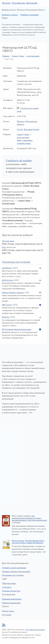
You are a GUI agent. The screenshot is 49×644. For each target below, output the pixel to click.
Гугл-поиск (7, 615)
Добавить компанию (29, 15)
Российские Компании (35, 630)
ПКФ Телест (7, 305)
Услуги (20, 130)
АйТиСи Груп (8, 280)
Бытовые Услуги (32, 130)
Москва (20, 122)
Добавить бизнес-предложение (16, 572)
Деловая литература (11, 591)
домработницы (24, 144)
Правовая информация (12, 599)
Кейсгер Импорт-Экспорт (13, 293)
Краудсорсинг (18, 541)
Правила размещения (11, 603)
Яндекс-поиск (8, 611)
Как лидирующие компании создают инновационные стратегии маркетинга (29, 518)
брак (22, 56)
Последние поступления (13, 575)
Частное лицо (8, 241)
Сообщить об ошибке (19, 161)
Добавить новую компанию (14, 568)
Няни (19, 141)
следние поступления (16, 262)
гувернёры (27, 141)
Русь (4, 247)
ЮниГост (6, 317)
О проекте (7, 587)
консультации (33, 56)
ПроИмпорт (7, 268)
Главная (6, 56)
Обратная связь (9, 584)
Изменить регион (10, 15)
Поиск (5, 18)
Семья (15, 56)
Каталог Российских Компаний (20, 3)
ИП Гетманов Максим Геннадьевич (17, 330)
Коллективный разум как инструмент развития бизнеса (28, 542)
